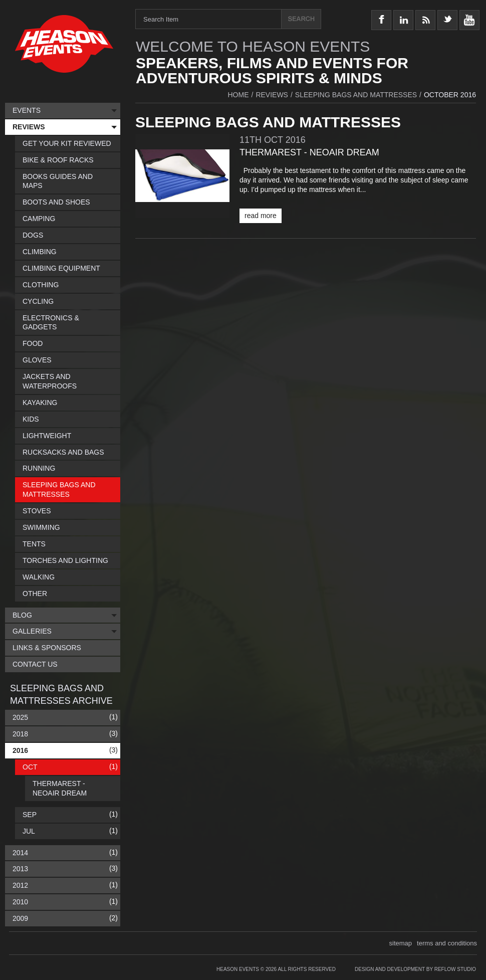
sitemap (401, 943)
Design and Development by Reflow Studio (415, 969)
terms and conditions (447, 943)
